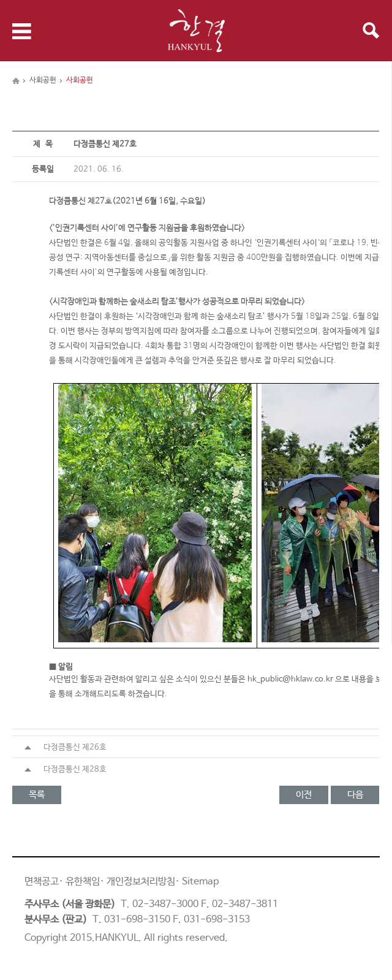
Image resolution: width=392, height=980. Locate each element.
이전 (304, 795)
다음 (355, 795)
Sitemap (200, 882)
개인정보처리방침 (141, 882)
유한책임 (83, 882)
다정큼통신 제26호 (66, 747)
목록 (37, 795)
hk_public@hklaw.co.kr (290, 679)
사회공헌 (43, 80)
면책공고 (42, 882)
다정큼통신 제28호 (66, 769)
